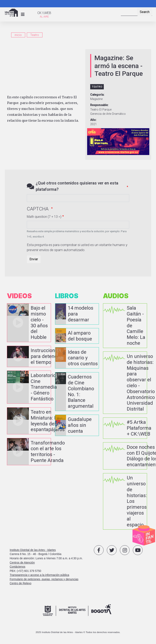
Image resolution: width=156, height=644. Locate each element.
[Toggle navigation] (23, 14)
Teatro (35, 35)
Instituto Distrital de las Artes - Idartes (33, 550)
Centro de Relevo (21, 583)
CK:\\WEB (44, 13)
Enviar (34, 259)
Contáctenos (18, 567)
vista (29, 323)
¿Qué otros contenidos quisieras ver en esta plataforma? (77, 186)
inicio (18, 35)
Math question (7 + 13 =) (44, 217)
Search (145, 12)
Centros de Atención (22, 562)
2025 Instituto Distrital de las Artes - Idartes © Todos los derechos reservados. (78, 632)
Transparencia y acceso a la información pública (40, 575)
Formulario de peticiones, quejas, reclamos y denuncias (44, 579)
